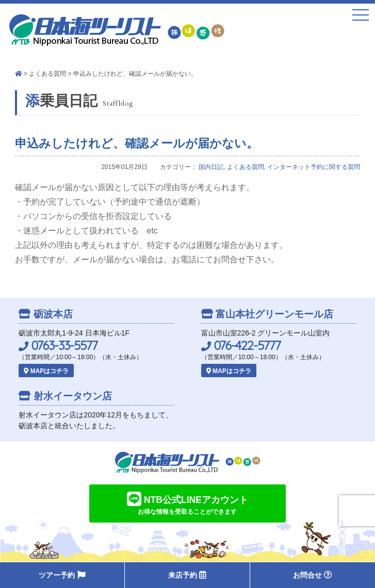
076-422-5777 (241, 346)
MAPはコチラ (46, 371)
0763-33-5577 (58, 346)
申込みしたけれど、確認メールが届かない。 (137, 143)
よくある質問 (47, 74)
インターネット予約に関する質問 (314, 167)
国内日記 (211, 167)
